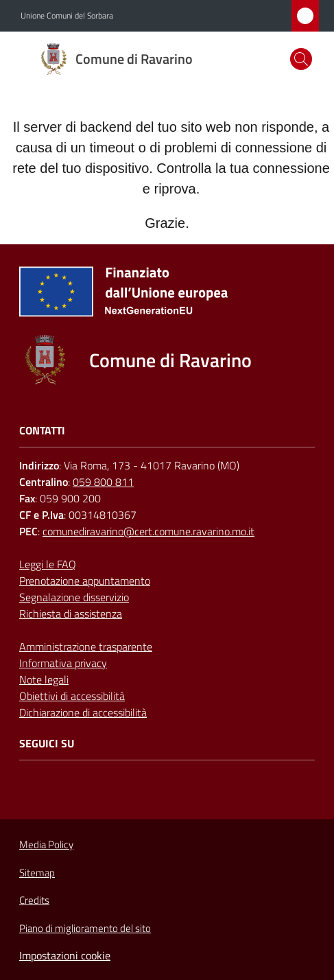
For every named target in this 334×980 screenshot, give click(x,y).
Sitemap (37, 873)
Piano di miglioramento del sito (85, 928)
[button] (301, 59)
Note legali (44, 679)
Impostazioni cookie (65, 955)
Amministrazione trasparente (86, 646)
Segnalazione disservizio (74, 597)
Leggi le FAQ (48, 564)
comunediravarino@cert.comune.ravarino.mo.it (148, 531)
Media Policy (46, 844)
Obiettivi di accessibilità (72, 696)
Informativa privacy (63, 663)
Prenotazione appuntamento (85, 581)
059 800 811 (103, 482)
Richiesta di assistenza (71, 614)
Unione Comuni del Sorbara (67, 16)
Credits (34, 900)
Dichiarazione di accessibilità (83, 712)
